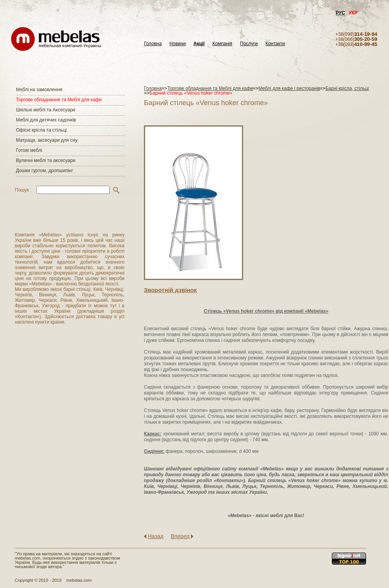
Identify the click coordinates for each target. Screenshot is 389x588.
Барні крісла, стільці (347, 88)
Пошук (22, 190)
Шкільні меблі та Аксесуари (46, 110)
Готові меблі (29, 150)
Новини (178, 44)
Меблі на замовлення (39, 90)
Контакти (275, 44)
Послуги (249, 44)
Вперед (180, 536)
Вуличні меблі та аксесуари (46, 160)
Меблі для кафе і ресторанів (289, 88)
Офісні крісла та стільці (41, 130)
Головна (153, 44)
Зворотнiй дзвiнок (170, 290)
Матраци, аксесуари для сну (47, 140)
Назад (156, 536)
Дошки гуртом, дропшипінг (45, 171)
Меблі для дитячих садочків (46, 120)
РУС (340, 13)
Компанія (222, 44)
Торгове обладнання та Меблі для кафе (59, 100)
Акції (199, 44)
